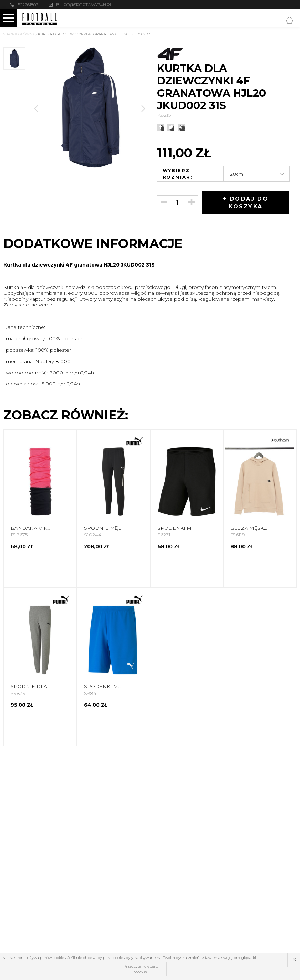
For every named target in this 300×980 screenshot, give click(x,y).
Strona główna (19, 34)
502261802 (28, 5)
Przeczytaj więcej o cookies (141, 969)
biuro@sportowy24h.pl (84, 5)
